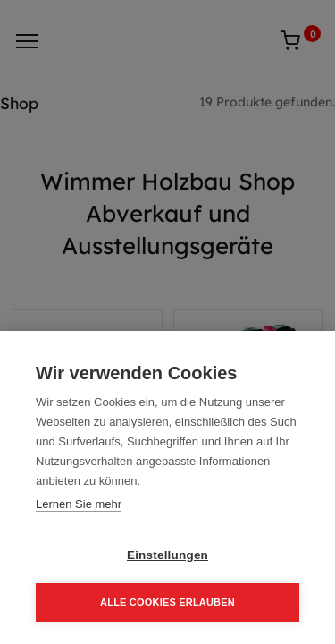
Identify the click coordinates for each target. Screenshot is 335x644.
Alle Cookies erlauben (167, 602)
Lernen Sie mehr (79, 504)
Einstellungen (167, 555)
